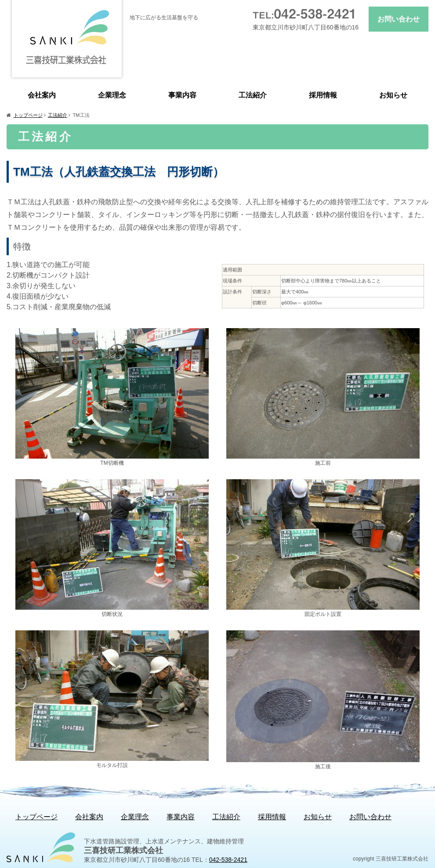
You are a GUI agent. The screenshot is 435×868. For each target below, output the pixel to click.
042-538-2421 (228, 860)
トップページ (28, 115)
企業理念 (112, 95)
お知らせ (393, 95)
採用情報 (323, 95)
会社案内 (42, 95)
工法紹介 (253, 95)
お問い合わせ (399, 19)
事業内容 (182, 95)
